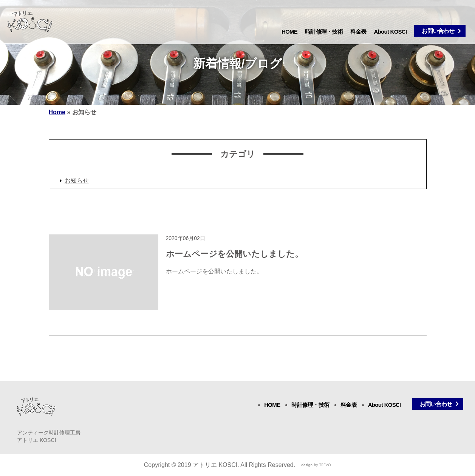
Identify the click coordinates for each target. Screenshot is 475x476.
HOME (289, 32)
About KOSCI (391, 32)
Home (57, 112)
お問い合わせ (438, 31)
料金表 (358, 32)
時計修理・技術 (324, 32)
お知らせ (77, 181)
